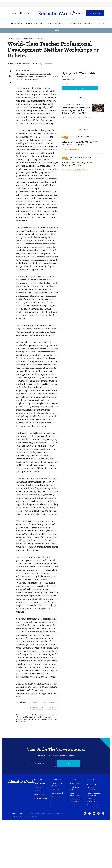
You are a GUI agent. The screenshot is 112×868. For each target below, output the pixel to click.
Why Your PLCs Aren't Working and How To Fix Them (80, 143)
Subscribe (95, 13)
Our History (38, 787)
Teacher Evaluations (49, 702)
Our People (38, 791)
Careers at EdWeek (41, 798)
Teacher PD (52, 707)
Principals (33, 702)
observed (40, 179)
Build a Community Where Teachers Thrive (78, 164)
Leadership (17, 24)
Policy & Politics (34, 24)
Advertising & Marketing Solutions (92, 787)
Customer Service (58, 793)
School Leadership (36, 707)
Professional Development (21, 38)
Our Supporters (40, 795)
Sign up (69, 763)
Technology (75, 24)
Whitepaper (66, 139)
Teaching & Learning (56, 24)
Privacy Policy (31, 817)
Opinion (88, 24)
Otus (78, 149)
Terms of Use (16, 817)
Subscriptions (74, 783)
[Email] (44, 763)
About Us (38, 779)
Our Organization (40, 783)
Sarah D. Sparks (67, 118)
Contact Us (57, 779)
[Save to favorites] (10, 76)
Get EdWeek (74, 779)
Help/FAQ (55, 789)
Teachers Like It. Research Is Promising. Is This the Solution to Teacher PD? (76, 110)
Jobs (98, 24)
